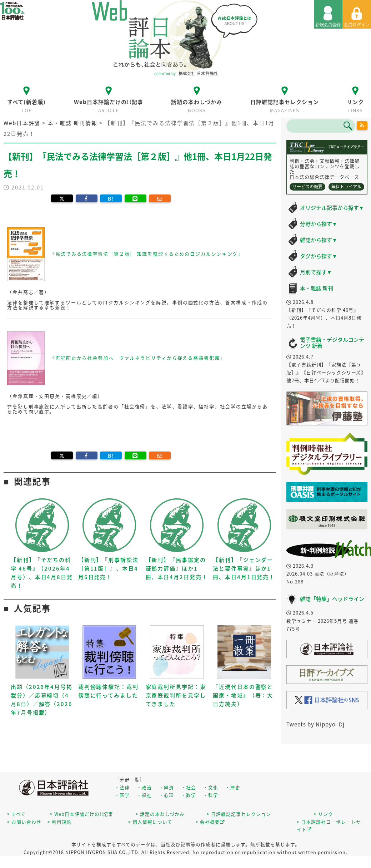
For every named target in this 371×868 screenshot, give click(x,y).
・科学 (211, 795)
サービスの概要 (307, 187)
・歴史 (233, 787)
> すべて (16, 814)
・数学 (189, 795)
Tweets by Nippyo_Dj (315, 724)
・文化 (211, 787)
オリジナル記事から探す (332, 208)
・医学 (122, 795)
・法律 (122, 787)
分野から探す (319, 224)
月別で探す (316, 272)
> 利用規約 (60, 822)
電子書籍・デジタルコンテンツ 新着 (332, 343)
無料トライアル (346, 187)
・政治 (144, 787)
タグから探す (319, 256)
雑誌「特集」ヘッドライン (332, 599)
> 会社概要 (210, 822)
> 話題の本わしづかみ (160, 814)
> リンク (324, 814)
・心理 (166, 795)
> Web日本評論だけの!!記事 (82, 814)
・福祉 (144, 795)
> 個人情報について (150, 822)
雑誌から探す (319, 240)
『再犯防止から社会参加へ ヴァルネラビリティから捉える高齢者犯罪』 (138, 357)
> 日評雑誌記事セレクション (239, 814)
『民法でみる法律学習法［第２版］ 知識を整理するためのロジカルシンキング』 (147, 253)
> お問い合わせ (24, 822)
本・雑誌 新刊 (317, 288)
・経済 (166, 787)
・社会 (189, 787)
